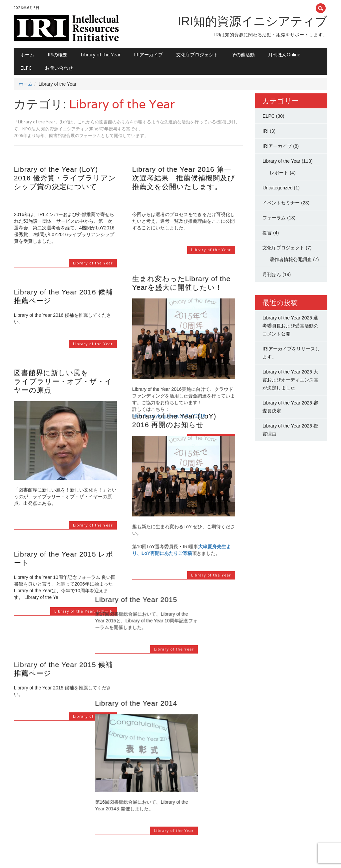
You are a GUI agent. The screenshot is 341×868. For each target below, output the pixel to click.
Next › (108, 823)
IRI (265, 131)
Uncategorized (277, 188)
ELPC (26, 68)
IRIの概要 (57, 55)
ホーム (27, 55)
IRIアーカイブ (148, 55)
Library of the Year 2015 (173, 581)
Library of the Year (101, 55)
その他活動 (243, 55)
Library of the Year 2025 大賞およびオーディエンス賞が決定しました (290, 380)
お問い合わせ (59, 68)
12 (94, 823)
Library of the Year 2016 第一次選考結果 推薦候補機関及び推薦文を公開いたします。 (184, 178)
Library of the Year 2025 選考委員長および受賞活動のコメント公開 (290, 326)
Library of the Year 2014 (173, 659)
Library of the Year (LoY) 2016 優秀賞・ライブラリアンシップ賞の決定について (65, 178)
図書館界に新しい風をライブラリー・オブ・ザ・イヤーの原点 (63, 381)
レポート (105, 611)
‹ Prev (21, 823)
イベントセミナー (281, 203)
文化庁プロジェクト (197, 55)
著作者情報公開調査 (291, 259)
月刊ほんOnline (284, 55)
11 (82, 823)
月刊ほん (272, 274)
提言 (267, 233)
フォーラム (274, 218)
